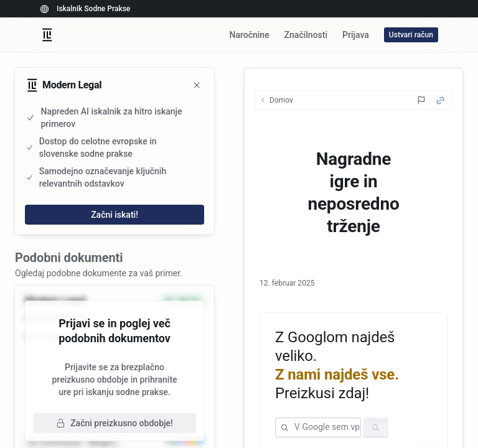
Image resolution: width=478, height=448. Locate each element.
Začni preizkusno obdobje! (115, 423)
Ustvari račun (411, 35)
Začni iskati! (115, 215)
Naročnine (249, 35)
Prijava (356, 35)
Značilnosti (306, 35)
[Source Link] (440, 100)
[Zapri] (197, 85)
